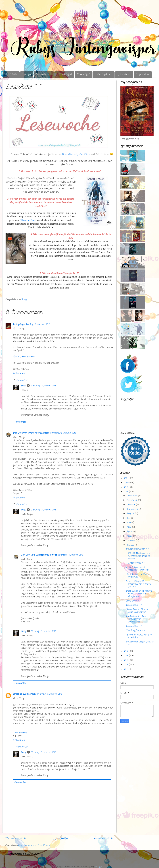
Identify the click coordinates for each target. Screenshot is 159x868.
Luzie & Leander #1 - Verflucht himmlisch (138, 569)
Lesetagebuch (104, 74)
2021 (126, 478)
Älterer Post (104, 838)
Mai (129, 527)
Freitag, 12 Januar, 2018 (38, 324)
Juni (129, 523)
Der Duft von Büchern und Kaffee (31, 433)
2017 (126, 651)
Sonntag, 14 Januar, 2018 (71, 555)
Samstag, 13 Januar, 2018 (44, 386)
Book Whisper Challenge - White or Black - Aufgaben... (140, 594)
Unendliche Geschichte (76, 154)
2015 (126, 660)
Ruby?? (27, 74)
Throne (28, 220)
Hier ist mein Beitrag (24, 357)
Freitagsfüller (133, 601)
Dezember (132, 496)
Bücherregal (64, 74)
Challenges (84, 74)
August (130, 514)
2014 (126, 665)
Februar (131, 541)
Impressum (143, 74)
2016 (126, 656)
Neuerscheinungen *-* (137, 549)
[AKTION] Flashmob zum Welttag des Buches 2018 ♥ (138, 556)
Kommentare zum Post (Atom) (34, 845)
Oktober (131, 505)
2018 (126, 492)
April (129, 532)
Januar (130, 545)
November (132, 500)
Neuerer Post (16, 838)
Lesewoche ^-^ (134, 605)
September (132, 509)
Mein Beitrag (20, 733)
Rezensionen (44, 74)
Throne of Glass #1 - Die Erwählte (139, 636)
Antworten (19, 373)
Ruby (23, 386)
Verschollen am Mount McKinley (138, 576)
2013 (126, 669)
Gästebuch (124, 74)
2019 (126, 487)
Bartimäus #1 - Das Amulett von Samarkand (136, 619)
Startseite (11, 74)
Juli (128, 518)
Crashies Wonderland (25, 694)
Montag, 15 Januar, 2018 (43, 631)
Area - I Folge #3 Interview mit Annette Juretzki (139, 584)
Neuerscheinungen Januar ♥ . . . (140, 643)
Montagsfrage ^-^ (136, 563)
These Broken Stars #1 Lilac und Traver (137, 611)
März (130, 536)
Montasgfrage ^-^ (136, 630)
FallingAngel (19, 324)
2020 (126, 483)
